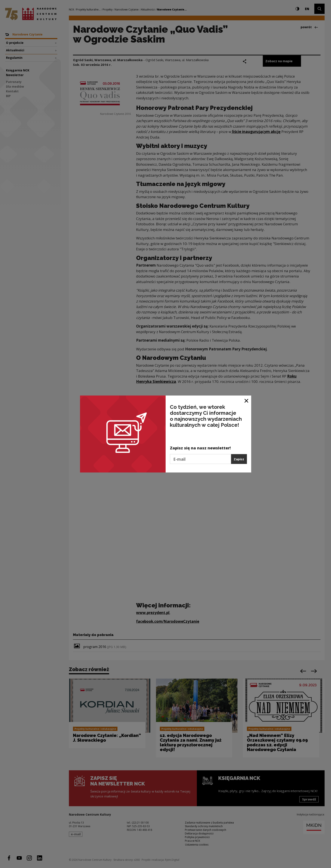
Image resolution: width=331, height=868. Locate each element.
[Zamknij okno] (247, 400)
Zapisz (239, 459)
